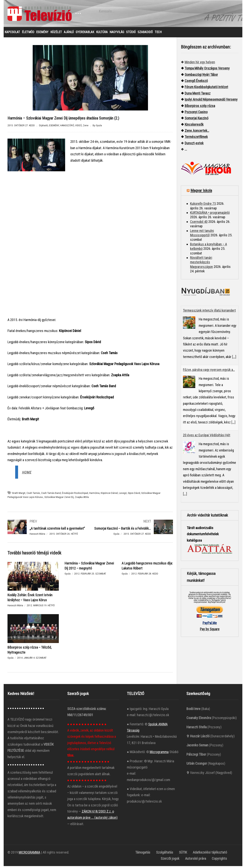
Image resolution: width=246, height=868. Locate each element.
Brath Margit (19, 495)
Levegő (123, 495)
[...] (234, 359)
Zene (86, 127)
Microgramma (159, 754)
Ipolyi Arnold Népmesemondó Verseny (211, 101)
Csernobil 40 (199, 224)
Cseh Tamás (33, 495)
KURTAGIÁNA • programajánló (210, 214)
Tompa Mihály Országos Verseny (207, 70)
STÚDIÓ (131, 34)
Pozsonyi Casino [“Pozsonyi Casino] (196, 114)
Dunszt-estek (194, 145)
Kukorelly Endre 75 (203, 205)
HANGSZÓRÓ (67, 127)
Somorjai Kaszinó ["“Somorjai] (197, 120)
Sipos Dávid (134, 495)
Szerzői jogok (170, 860)
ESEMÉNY (42, 34)
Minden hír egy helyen (200, 64)
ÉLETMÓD (28, 34)
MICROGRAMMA (29, 854)
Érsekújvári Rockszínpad (75, 495)
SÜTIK (183, 854)
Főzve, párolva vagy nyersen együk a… (209, 372)
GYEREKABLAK (85, 34)
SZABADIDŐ (145, 34)
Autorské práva (196, 860)
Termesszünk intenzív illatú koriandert (209, 312)
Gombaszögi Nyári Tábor (201, 77)
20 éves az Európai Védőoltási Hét (207, 437)
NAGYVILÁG (117, 34)
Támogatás (143, 854)
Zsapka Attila (82, 499)
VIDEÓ (78, 127)
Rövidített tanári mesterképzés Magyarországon (202, 264)
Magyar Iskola (201, 192)
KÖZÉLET (56, 34)
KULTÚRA (102, 34)
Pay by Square (210, 631)
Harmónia (94, 495)
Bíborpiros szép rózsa (200, 108)
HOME (27, 474)
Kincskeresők (194, 126)
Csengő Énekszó (196, 83)
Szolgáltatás (165, 854)
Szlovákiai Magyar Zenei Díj (59, 499)
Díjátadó (43, 127)
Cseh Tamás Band (51, 495)
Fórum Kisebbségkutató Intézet (206, 89)
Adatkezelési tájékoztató (210, 854)
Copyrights (219, 860)
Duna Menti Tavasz (198, 95)
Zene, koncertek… (197, 133)
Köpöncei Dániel (109, 495)
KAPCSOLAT (12, 34)
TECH (158, 34)
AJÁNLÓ (69, 34)
